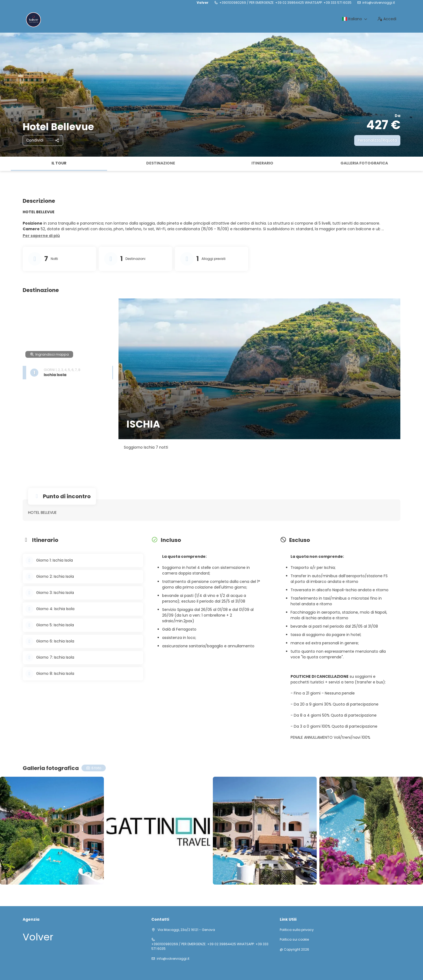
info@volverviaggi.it (379, 3)
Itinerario (262, 163)
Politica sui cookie (294, 940)
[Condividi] (43, 140)
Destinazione (161, 163)
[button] (41, 236)
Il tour (59, 163)
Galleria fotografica (364, 163)
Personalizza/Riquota (377, 140)
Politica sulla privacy (297, 930)
